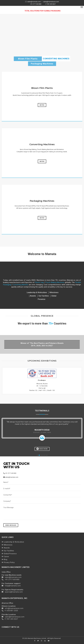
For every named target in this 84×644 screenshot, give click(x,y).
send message (11, 525)
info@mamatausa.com (14, 608)
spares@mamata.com (14, 592)
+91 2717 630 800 (36, 4)
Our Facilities (44, 296)
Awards (33, 296)
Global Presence (9, 554)
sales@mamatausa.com (51, 2)
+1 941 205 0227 (50, 4)
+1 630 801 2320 (11, 611)
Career (5, 557)
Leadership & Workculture (37, 292)
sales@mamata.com (33, 2)
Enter (42, 105)
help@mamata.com (13, 586)
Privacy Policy (8, 562)
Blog (4, 559)
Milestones (7, 545)
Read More (42, 449)
